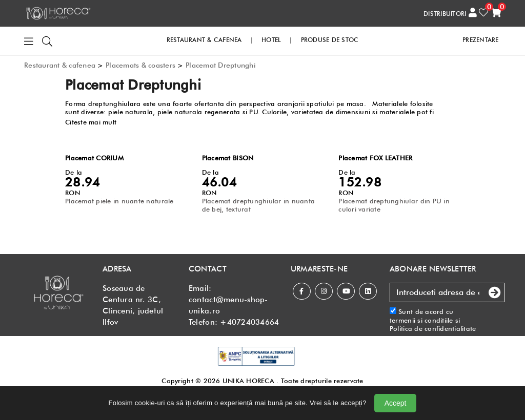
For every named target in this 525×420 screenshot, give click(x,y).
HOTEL (271, 40)
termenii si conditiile (421, 320)
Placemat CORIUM (94, 158)
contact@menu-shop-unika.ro (228, 305)
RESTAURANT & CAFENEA (204, 40)
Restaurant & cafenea (60, 65)
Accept (396, 403)
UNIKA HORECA (248, 381)
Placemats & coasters (140, 65)
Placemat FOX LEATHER (375, 158)
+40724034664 (249, 322)
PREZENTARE (481, 40)
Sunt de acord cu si (433, 320)
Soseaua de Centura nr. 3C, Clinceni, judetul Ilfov (133, 305)
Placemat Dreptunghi (221, 65)
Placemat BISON (228, 158)
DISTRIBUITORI (445, 14)
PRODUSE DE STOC (330, 40)
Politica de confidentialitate (433, 328)
